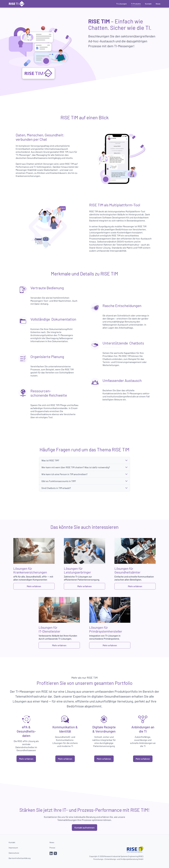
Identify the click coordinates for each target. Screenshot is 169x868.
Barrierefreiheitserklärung (20, 858)
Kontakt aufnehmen (84, 828)
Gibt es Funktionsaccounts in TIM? (59, 481)
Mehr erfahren (34, 586)
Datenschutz (14, 853)
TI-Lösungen (121, 4)
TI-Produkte (136, 4)
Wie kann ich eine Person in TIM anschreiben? (64, 474)
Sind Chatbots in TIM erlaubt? (56, 488)
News (158, 4)
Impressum (13, 848)
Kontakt (148, 4)
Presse (52, 848)
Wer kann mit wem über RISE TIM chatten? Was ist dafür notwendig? (76, 467)
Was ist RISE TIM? (50, 460)
